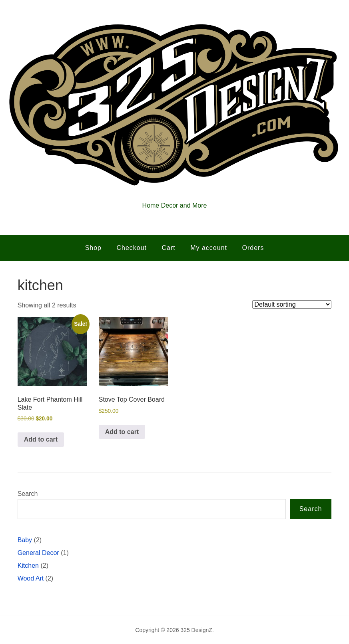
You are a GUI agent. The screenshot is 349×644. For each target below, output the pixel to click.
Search (28, 494)
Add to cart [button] (41, 439)
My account (209, 248)
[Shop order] (292, 304)
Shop (93, 248)
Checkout (132, 248)
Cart (169, 248)
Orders (253, 248)
